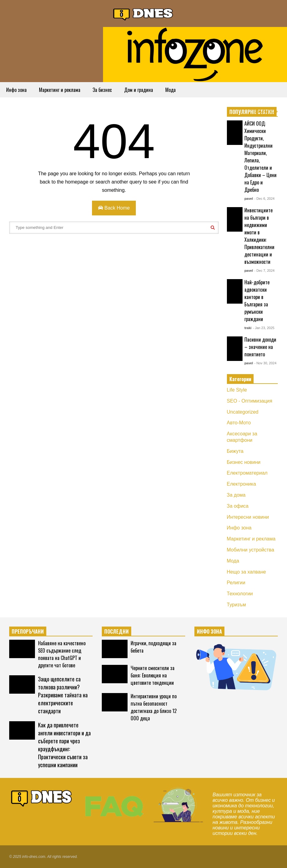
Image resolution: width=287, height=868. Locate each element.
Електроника (241, 484)
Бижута (235, 451)
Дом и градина (139, 90)
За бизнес (102, 90)
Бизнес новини (244, 462)
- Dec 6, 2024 (264, 199)
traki (248, 328)
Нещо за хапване (247, 572)
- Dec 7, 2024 (264, 271)
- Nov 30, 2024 (265, 363)
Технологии (240, 594)
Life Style (237, 390)
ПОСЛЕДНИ (117, 631)
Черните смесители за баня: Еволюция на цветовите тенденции (153, 675)
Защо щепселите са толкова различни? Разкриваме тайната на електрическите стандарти (63, 695)
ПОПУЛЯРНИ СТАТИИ (252, 112)
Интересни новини (248, 517)
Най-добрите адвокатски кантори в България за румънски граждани (257, 301)
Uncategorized (243, 412)
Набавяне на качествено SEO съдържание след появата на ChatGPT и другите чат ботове (62, 654)
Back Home (114, 208)
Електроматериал (247, 473)
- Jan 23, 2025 (264, 328)
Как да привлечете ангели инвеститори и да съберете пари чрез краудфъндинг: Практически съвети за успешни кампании (64, 745)
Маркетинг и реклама (60, 90)
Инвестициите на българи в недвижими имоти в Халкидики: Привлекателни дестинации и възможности (259, 236)
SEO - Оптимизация (250, 401)
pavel (249, 199)
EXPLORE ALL (266, 112)
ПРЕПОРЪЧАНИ (28, 631)
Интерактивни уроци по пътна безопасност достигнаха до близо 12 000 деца (154, 707)
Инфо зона (16, 90)
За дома (236, 495)
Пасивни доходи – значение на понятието (260, 347)
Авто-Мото (239, 423)
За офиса (238, 506)
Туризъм (237, 605)
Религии (236, 583)
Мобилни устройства (251, 550)
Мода (170, 90)
